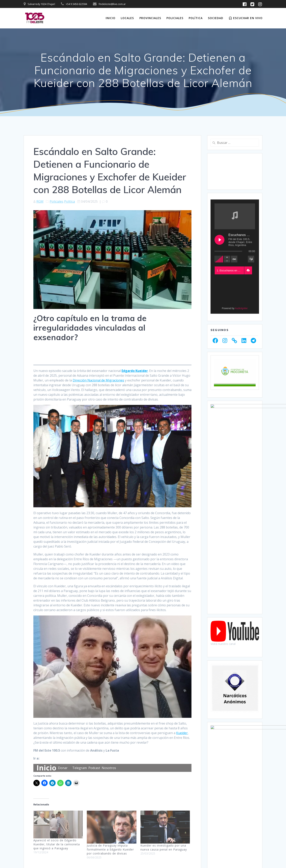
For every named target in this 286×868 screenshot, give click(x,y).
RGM (40, 201)
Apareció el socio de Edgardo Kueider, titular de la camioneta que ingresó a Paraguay (57, 844)
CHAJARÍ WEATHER (235, 171)
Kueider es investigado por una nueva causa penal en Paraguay (164, 847)
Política (196, 18)
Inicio (111, 18)
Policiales (175, 18)
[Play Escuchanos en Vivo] (219, 240)
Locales (127, 18)
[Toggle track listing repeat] (234, 259)
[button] (248, 270)
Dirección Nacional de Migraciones (98, 380)
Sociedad (216, 18)
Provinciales (150, 18)
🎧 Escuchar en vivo (246, 18)
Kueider (182, 733)
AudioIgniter (241, 308)
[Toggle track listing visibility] (251, 259)
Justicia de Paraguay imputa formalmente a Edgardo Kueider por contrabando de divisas (110, 849)
